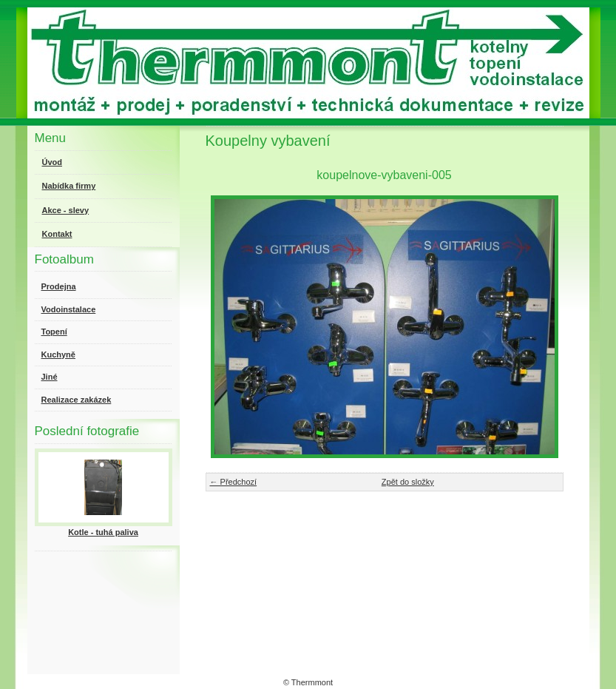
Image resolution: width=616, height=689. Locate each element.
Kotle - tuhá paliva (103, 532)
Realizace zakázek (77, 400)
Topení (54, 332)
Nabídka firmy (69, 186)
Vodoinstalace (69, 309)
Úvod (53, 162)
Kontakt (57, 234)
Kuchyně (58, 354)
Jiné (50, 377)
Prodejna (59, 286)
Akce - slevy (66, 210)
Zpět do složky (408, 482)
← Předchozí (234, 482)
